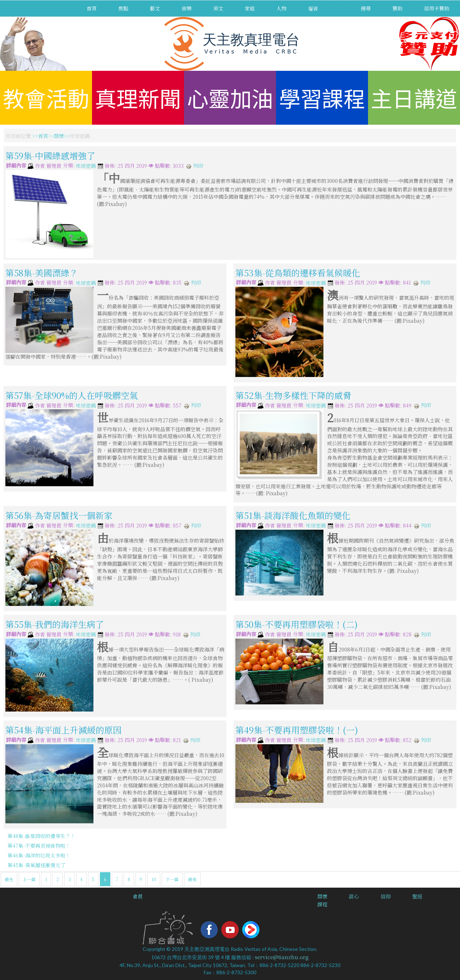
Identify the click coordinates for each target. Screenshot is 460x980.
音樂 (187, 8)
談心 (354, 896)
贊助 (397, 8)
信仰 (386, 896)
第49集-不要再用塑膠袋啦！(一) (297, 730)
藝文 (155, 8)
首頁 (92, 8)
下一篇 (172, 879)
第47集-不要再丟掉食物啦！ (39, 846)
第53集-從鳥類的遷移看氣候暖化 (298, 272)
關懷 (59, 136)
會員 (138, 896)
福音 (313, 8)
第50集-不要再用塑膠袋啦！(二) (296, 624)
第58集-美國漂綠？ (42, 272)
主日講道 (414, 98)
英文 (218, 8)
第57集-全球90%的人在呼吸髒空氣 (72, 395)
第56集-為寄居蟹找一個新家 (59, 515)
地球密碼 (86, 166)
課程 (322, 904)
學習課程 (322, 98)
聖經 (417, 896)
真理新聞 (138, 98)
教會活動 (46, 98)
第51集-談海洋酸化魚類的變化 (293, 515)
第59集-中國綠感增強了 (50, 155)
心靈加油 (230, 98)
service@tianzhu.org (282, 957)
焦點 (123, 8)
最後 (192, 879)
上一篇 (29, 879)
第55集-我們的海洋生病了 (55, 624)
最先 (9, 879)
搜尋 (366, 8)
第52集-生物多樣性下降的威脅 (293, 395)
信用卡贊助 (437, 8)
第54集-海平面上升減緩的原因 (63, 730)
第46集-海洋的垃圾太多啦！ (39, 855)
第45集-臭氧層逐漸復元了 (36, 865)
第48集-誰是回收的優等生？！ (42, 836)
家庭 (250, 8)
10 (154, 879)
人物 (281, 8)
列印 (194, 166)
